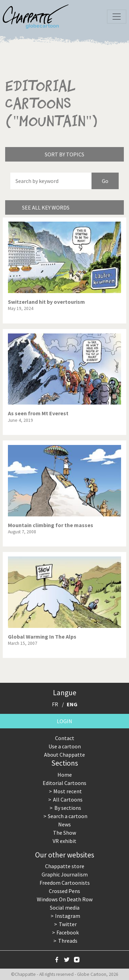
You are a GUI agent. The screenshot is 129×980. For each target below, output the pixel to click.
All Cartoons (68, 799)
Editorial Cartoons (64, 783)
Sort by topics (64, 154)
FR (55, 704)
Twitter (68, 924)
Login (64, 721)
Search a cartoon (68, 816)
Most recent (68, 791)
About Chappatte (64, 755)
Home (65, 775)
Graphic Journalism (65, 874)
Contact (65, 738)
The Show (64, 833)
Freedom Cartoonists (65, 883)
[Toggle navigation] (117, 17)
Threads (68, 941)
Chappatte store (65, 866)
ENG (72, 704)
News (64, 824)
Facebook (68, 932)
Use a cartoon (65, 746)
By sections (68, 808)
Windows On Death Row (65, 899)
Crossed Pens (64, 891)
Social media (65, 908)
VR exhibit (64, 841)
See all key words (46, 207)
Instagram (68, 916)
